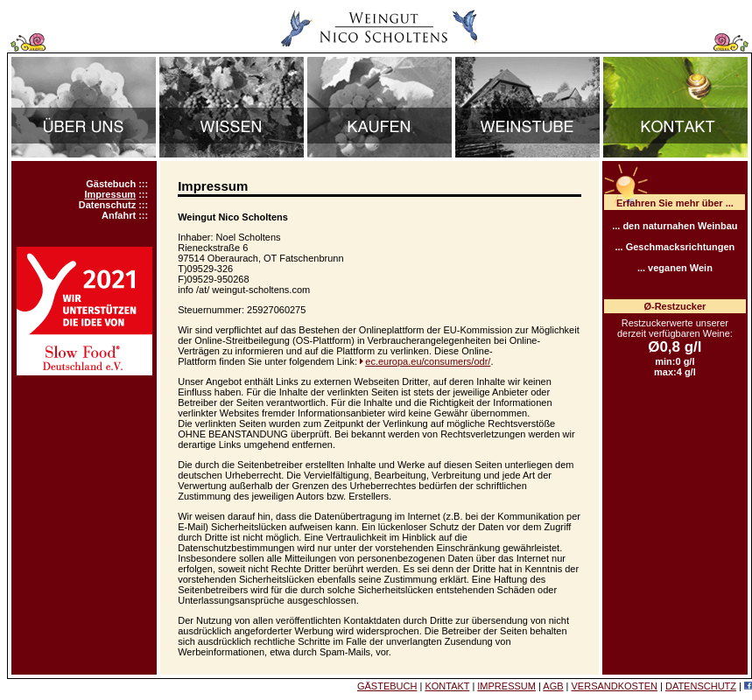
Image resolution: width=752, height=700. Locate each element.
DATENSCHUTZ (701, 686)
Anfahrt (119, 215)
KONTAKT (447, 686)
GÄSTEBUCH (387, 686)
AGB (553, 686)
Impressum (110, 194)
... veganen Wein (675, 268)
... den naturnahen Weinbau (675, 226)
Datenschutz (107, 205)
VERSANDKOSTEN (615, 686)
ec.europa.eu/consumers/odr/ (428, 361)
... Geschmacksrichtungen (675, 247)
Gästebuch (111, 184)
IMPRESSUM (506, 686)
